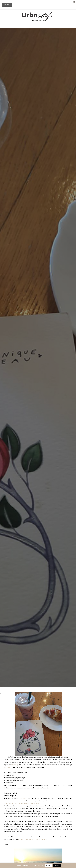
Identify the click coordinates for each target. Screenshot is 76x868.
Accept (48, 866)
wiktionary (15, 765)
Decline (57, 866)
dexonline (7, 767)
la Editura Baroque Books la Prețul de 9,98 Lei (33, 839)
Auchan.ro (21, 806)
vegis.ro (23, 798)
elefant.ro (52, 801)
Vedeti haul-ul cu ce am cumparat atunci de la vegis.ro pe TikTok (24, 803)
